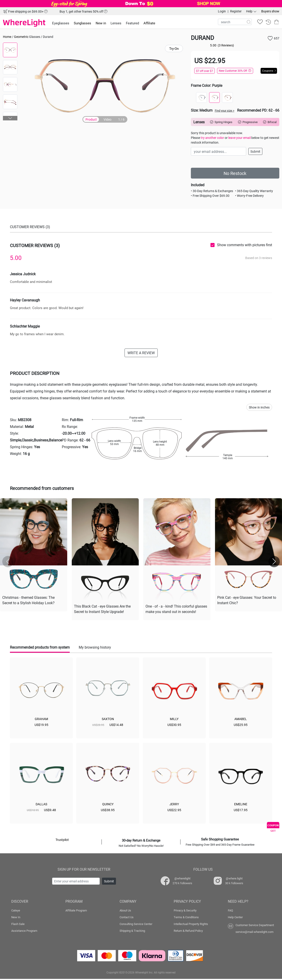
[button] (10, 118)
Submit (255, 151)
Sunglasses (82, 23)
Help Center (235, 917)
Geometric (21, 37)
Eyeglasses (61, 23)
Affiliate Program (76, 910)
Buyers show (270, 11)
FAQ (230, 910)
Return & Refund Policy (188, 931)
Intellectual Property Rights (191, 924)
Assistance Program (24, 931)
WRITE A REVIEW (141, 353)
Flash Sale (18, 924)
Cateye (16, 910)
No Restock (235, 173)
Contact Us (127, 917)
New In (16, 917)
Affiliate (149, 23)
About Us (125, 910)
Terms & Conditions (186, 917)
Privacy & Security (185, 910)
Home (7, 37)
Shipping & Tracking (132, 931)
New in (101, 23)
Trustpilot (62, 840)
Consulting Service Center (136, 924)
